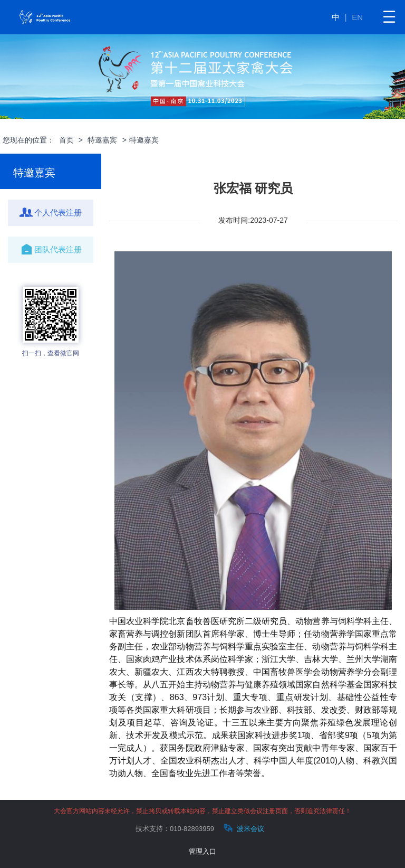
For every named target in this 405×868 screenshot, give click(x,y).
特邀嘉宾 (102, 140)
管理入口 (202, 851)
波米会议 (243, 828)
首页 (66, 140)
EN (357, 17)
